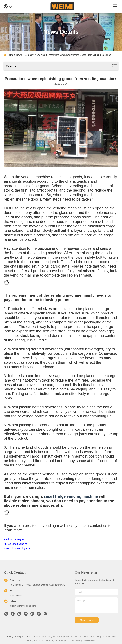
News (19, 55)
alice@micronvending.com (23, 606)
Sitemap (26, 637)
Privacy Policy (13, 637)
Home (10, 55)
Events (11, 66)
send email (87, 620)
